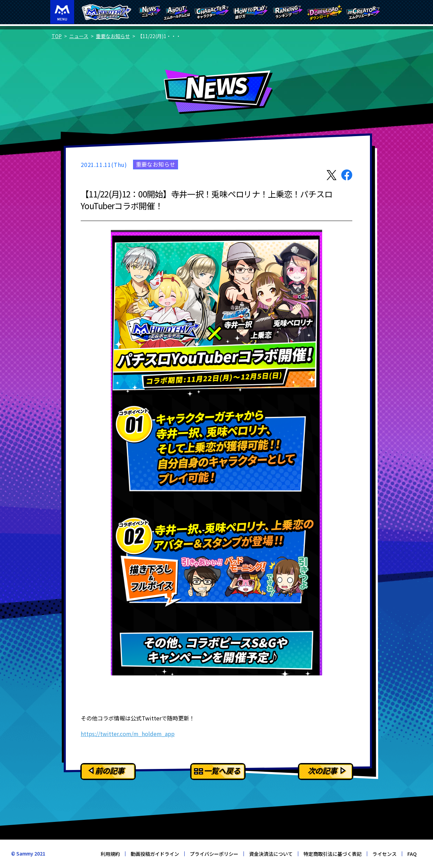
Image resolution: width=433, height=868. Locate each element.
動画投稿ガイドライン (155, 854)
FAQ (412, 854)
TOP (57, 36)
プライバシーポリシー (214, 854)
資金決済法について (271, 854)
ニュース (79, 36)
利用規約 (110, 854)
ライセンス (385, 854)
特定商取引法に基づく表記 (333, 854)
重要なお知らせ (113, 36)
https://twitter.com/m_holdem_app (128, 734)
